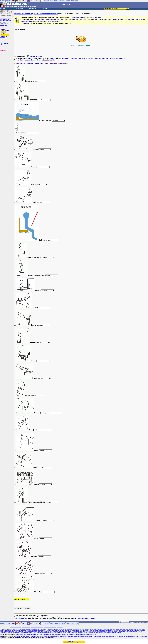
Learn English (83, 634)
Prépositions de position (70, 20)
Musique (26, 631)
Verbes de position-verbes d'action (111, 20)
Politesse (99, 631)
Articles (49, 629)
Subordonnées (49, 632)
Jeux (52, 624)
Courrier (136, 629)
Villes (105, 632)
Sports (32, 632)
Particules (80, 631)
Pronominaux (121, 631)
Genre (59, 630)
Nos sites (75, 624)
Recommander (5, 35)
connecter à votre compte (35, 63)
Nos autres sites (5, 45)
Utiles (45, 8)
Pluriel (94, 631)
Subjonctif (42, 632)
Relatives (27, 632)
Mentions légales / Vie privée (132, 636)
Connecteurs (112, 629)
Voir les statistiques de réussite (25, 60)
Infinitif (107, 630)
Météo (39, 631)
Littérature (138, 630)
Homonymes (95, 630)
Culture (46, 624)
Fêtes (56, 630)
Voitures (109, 632)
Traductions (80, 632)
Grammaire (68, 630)
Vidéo (94, 632)
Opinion (66, 631)
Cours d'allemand (47, 634)
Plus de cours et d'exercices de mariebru (110, 58)
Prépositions (3, 632)
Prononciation (133, 631)
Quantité (18, 632)
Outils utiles (63, 634)
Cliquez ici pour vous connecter (6, 15)
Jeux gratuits (5, 43)
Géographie (86, 630)
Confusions (99, 629)
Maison (2, 631)
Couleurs (131, 629)
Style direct (37, 632)
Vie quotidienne (100, 632)
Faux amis (40, 630)
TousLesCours (60, 624)
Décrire (11, 630)
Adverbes (28, 629)
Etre (25, 630)
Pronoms (127, 631)
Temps (60, 632)
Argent (42, 629)
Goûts (63, 630)
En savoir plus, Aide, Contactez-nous (30, 636)
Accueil (3, 8)
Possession (110, 631)
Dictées (7, 630)
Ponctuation (104, 631)
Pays (91, 631)
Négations (61, 631)
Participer (32, 8)
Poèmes (116, 631)
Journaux (124, 630)
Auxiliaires (57, 629)
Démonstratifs (17, 630)
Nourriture (55, 631)
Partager (39, 57)
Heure (91, 630)
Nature (43, 631)
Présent (8, 632)
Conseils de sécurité (54, 636)
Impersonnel (102, 630)
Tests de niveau (66, 632)
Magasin (143, 630)
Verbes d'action (26, 21)
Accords (18, 629)
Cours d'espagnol (38, 634)
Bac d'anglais (70, 634)
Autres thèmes (95, 17)
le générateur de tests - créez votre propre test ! (77, 58)
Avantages (3, 25)
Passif (84, 631)
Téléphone (90, 632)
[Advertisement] (6, 61)
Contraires (123, 629)
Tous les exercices (20, 619)
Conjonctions (106, 629)
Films (44, 630)
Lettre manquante (131, 630)
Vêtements (119, 632)
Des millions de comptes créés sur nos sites (5, 20)
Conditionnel (93, 629)
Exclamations (30, 630)
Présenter (13, 632)
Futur (53, 630)
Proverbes (85, 17)
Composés (87, 629)
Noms (51, 631)
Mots (16, 631)
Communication (69, 629)
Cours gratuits (5, 624)
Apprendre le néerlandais (23, 14)
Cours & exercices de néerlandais (46, 14)
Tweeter (32, 57)
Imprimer (3, 32)
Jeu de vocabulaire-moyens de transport (47, 21)
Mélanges (30, 631)
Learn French (77, 634)
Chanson (62, 629)
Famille (35, 630)
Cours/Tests (19, 8)
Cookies (141, 636)
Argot (45, 629)
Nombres (47, 631)
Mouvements (40, 20)
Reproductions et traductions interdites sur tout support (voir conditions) (76, 636)
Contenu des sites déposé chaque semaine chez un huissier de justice (109, 636)
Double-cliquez (27, 23)
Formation (48, 630)
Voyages (114, 632)
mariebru (53, 58)
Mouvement (76, 17)
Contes (118, 629)
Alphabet (33, 629)
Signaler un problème (4, 37)
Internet (111, 630)
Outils (68, 624)
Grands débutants (75, 630)
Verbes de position (53, 20)
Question (23, 632)
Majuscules (7, 631)
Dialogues (2, 630)
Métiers (35, 631)
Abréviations (13, 629)
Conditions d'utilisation (44, 636)
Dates (143, 629)
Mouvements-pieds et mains (135, 20)
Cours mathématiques (29, 634)
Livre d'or (4, 33)
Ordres (70, 631)
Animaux (37, 629)
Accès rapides (5, 31)
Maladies (12, 631)
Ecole (22, 630)
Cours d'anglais (19, 634)
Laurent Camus (17, 636)
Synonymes (55, 632)
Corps (127, 629)
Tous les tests (74, 632)
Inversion (116, 630)
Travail (85, 632)
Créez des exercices (92, 634)
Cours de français (56, 634)
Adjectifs (23, 629)
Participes (74, 631)
